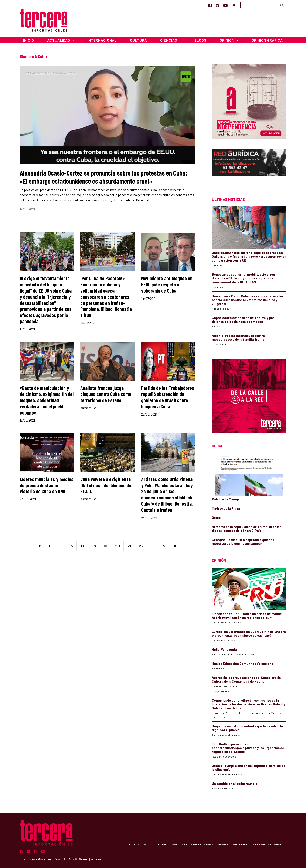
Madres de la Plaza (226, 508)
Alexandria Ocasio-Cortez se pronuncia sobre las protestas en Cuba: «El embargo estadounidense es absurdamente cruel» (103, 177)
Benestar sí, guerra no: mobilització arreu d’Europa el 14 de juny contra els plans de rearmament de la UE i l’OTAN (243, 278)
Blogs (200, 40)
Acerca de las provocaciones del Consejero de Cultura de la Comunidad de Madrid (246, 679)
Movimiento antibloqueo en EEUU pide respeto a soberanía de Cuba (167, 284)
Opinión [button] (227, 40)
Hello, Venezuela (224, 649)
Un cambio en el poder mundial (235, 784)
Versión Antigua (267, 844)
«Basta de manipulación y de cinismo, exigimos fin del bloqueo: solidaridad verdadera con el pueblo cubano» (47, 400)
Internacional (102, 40)
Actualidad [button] (59, 40)
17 (82, 546)
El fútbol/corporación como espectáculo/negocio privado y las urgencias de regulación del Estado (248, 748)
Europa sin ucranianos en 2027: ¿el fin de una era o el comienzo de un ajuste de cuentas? (249, 633)
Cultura (139, 40)
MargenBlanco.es (40, 859)
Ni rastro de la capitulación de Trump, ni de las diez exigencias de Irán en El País (247, 529)
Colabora (158, 844)
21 (129, 546)
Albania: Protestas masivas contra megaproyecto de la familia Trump (238, 337)
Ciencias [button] (169, 40)
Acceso (96, 859)
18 (94, 546)
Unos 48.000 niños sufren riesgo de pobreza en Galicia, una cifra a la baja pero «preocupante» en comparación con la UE (249, 256)
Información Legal (233, 844)
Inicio (29, 40)
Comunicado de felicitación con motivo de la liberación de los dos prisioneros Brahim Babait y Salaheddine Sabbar (249, 704)
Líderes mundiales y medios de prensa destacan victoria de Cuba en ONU (47, 485)
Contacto (137, 844)
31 (164, 546)
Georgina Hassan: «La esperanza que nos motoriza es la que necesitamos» (243, 542)
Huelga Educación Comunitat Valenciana (243, 664)
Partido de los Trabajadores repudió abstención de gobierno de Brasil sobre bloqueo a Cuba (168, 397)
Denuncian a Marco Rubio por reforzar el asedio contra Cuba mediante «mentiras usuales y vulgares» (247, 300)
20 (118, 546)
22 (141, 546)
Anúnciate (178, 844)
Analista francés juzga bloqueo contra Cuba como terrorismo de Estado (106, 394)
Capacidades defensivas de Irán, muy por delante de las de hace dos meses (243, 320)
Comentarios (202, 844)
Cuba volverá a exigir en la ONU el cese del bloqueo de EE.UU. (106, 485)
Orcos (216, 518)
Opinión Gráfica (267, 40)
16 (71, 546)
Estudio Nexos (78, 859)
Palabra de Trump (225, 499)
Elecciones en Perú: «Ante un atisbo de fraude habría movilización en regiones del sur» (247, 616)
